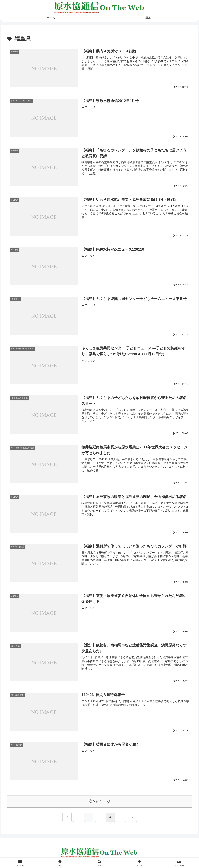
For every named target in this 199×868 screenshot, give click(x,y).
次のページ (99, 802)
